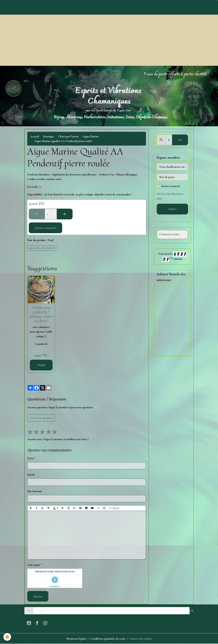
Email (31, 475)
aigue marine (35, 248)
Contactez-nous (169, 234)
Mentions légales (76, 639)
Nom (30, 458)
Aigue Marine (91, 136)
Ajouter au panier (45, 228)
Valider (172, 209)
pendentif (50, 248)
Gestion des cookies (141, 639)
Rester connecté (171, 186)
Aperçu (114, 508)
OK (180, 140)
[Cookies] (7, 637)
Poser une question (41, 418)
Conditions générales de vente (108, 639)
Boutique (49, 136)
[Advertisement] (109, 40)
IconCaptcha (54, 586)
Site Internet (35, 491)
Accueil (35, 136)
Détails (41, 365)
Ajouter (38, 596)
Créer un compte (164, 194)
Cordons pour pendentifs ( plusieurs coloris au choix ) (41, 314)
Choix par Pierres (68, 136)
